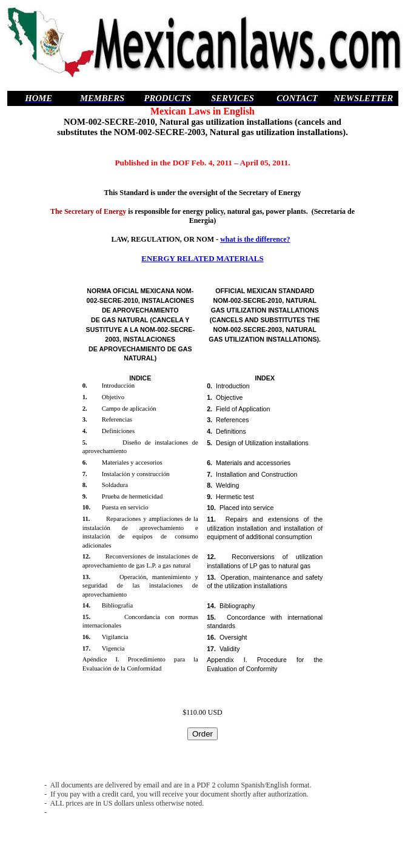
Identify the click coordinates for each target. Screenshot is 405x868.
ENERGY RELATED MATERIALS (202, 258)
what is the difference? (255, 239)
